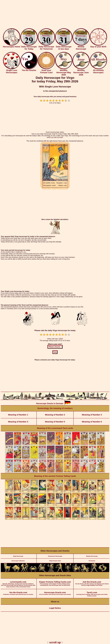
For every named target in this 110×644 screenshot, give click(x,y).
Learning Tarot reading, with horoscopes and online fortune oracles (92, 593)
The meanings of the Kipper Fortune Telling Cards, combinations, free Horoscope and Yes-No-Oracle (55, 582)
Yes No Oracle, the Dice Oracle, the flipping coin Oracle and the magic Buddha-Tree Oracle (92, 582)
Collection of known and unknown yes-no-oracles (18, 592)
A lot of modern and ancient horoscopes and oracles (55, 592)
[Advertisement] (55, 15)
